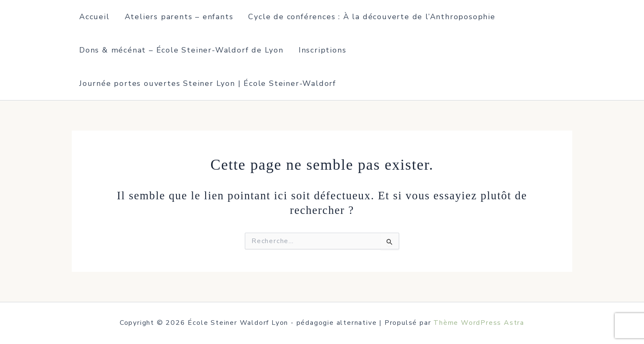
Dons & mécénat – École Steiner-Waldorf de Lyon (181, 50)
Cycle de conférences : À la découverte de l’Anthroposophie (372, 17)
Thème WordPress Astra (479, 323)
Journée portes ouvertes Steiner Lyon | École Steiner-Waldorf (208, 83)
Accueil (94, 17)
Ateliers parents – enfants (179, 17)
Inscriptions (323, 50)
